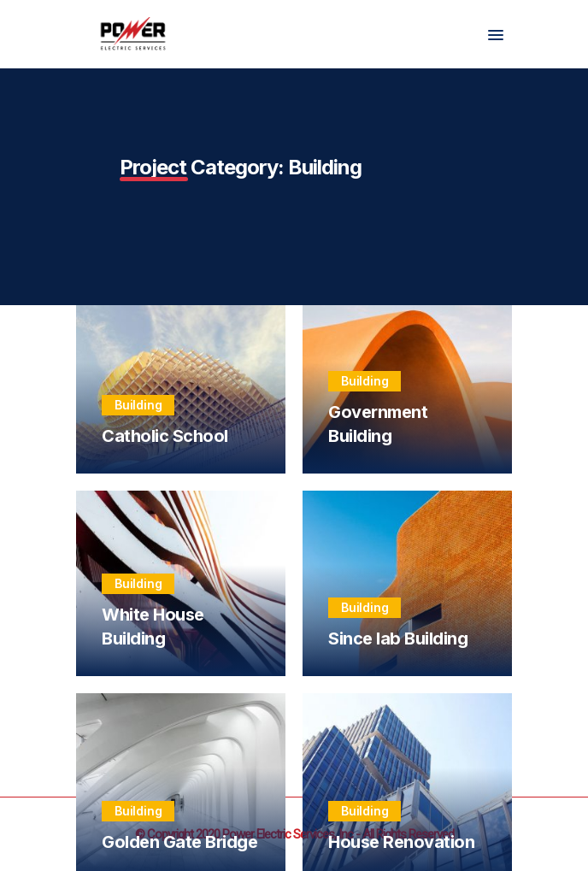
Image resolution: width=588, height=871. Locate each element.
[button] (496, 36)
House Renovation (401, 842)
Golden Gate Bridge (179, 842)
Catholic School (165, 436)
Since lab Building (398, 639)
